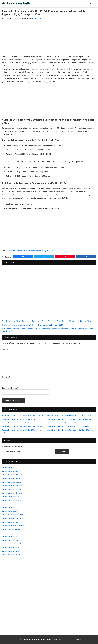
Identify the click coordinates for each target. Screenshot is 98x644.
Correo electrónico (10, 388)
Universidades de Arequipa (11, 486)
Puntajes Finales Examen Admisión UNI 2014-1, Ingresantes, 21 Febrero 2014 (33, 325)
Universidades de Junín (10, 511)
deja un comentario (38, 18)
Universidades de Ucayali (11, 555)
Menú (94, 4)
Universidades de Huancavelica (13, 500)
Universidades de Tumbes (11, 551)
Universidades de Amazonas (12, 475)
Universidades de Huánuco (11, 504)
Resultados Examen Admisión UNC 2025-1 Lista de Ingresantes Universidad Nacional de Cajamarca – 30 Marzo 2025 (43, 423)
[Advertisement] (49, 38)
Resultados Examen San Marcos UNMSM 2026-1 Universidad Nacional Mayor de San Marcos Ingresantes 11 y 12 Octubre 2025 (47, 415)
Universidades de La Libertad (12, 515)
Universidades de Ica (9, 507)
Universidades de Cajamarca (12, 493)
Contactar (78, 639)
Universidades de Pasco (10, 533)
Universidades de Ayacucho (12, 489)
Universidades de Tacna (10, 547)
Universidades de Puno (10, 540)
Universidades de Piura (10, 536)
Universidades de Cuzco (10, 496)
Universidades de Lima (10, 471)
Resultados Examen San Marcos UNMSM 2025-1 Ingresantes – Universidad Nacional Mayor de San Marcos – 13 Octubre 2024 (46, 426)
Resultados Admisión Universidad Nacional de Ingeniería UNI (33, 251)
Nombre (6, 377)
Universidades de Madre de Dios (13, 526)
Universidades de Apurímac (12, 482)
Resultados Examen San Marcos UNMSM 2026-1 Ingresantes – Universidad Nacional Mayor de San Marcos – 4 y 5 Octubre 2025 (47, 419)
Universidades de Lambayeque (13, 518)
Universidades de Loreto (11, 522)
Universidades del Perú (10, 467)
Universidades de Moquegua (12, 529)
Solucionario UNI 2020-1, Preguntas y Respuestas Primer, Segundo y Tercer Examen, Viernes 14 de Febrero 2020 (46, 321)
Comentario (7, 349)
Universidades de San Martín (12, 544)
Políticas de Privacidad (66, 639)
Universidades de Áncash (11, 478)
